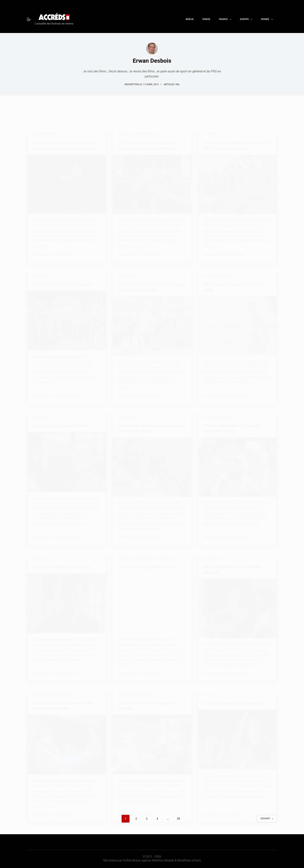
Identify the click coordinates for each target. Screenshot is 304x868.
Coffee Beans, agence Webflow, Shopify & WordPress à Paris (162, 860)
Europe (247, 19)
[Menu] (29, 19)
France (226, 19)
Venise (206, 19)
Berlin (190, 19)
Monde (268, 19)
